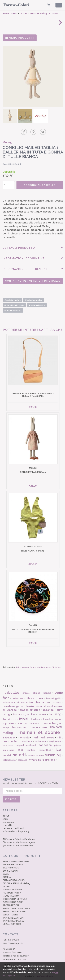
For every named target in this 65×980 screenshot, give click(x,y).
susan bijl (53, 755)
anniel (26, 693)
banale (47, 693)
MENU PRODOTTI (20, 38)
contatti (7, 825)
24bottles (12, 693)
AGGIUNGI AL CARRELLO (40, 185)
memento (24, 738)
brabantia (42, 702)
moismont (41, 741)
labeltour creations (28, 723)
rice (58, 750)
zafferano (49, 760)
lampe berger (52, 723)
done (39, 706)
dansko (30, 706)
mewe (51, 738)
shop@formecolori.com (14, 959)
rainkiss (31, 750)
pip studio (8, 750)
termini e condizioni (13, 828)
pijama (58, 745)
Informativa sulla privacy (16, 831)
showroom (8, 822)
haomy (42, 714)
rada (21, 750)
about (6, 816)
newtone (8, 745)
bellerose (17, 698)
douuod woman (53, 706)
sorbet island (35, 756)
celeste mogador (13, 706)
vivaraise (35, 760)
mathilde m (9, 738)
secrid (7, 755)
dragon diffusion (30, 710)
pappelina (45, 745)
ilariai (6, 719)
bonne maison (26, 702)
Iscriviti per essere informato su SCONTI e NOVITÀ (32, 781)
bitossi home (34, 698)
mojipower (55, 741)
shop (5, 819)
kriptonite (8, 723)
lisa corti (56, 727)
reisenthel (45, 750)
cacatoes (56, 702)
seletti (19, 755)
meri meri (38, 737)
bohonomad (9, 702)
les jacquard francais (26, 727)
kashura (36, 719)
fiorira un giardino (24, 714)
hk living (55, 714)
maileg (8, 733)
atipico (36, 693)
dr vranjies (10, 710)
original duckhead (26, 745)
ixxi (15, 719)
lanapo (6, 727)
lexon (45, 727)
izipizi (24, 719)
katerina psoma (52, 719)
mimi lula (27, 741)
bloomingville (54, 698)
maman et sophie (39, 732)
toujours (22, 760)
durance (48, 710)
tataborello (9, 760)
